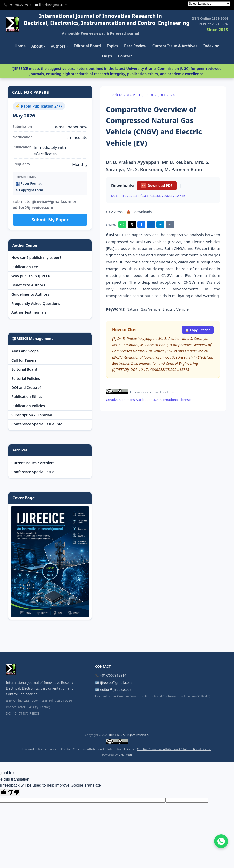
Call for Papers (24, 360)
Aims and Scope (25, 351)
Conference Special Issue (33, 472)
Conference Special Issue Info (37, 424)
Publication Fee (25, 267)
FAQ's (107, 56)
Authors (59, 46)
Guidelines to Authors (30, 294)
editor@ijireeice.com (116, 689)
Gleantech (125, 754)
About (38, 46)
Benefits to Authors (28, 285)
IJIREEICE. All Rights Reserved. (129, 735)
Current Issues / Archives (33, 463)
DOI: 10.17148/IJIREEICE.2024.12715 (148, 196)
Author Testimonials (29, 312)
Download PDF (157, 186)
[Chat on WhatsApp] (221, 841)
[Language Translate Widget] (209, 4)
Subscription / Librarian (32, 415)
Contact (125, 56)
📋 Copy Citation (198, 330)
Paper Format (29, 183)
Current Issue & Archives (175, 46)
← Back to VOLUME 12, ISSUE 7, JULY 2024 (140, 95)
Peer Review (135, 46)
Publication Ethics (27, 397)
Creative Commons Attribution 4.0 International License (148, 400)
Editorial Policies (26, 378)
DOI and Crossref (26, 387)
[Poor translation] (14, 793)
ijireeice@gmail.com (116, 683)
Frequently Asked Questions (36, 303)
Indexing (211, 46)
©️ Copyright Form (29, 190)
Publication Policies (28, 406)
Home (20, 46)
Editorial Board (87, 46)
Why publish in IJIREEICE (32, 276)
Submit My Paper (50, 220)
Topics (112, 46)
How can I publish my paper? (36, 258)
